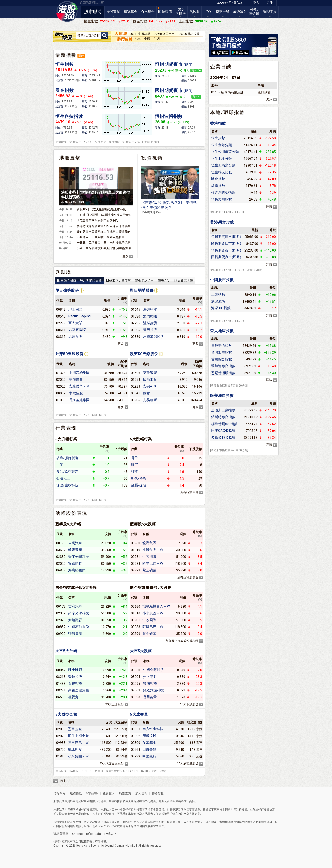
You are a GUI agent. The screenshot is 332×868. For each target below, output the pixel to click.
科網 (157, 39)
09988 (136, 564)
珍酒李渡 (150, 380)
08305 (136, 330)
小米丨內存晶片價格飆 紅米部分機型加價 (104, 248)
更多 (125, 256)
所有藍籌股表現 (188, 577)
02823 (136, 387)
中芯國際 (149, 557)
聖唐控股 (150, 330)
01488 (61, 684)
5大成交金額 (66, 714)
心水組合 (148, 12)
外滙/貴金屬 (254, 12)
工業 (60, 465)
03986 (136, 400)
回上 (63, 781)
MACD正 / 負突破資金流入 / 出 (130, 281)
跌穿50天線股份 (144, 354)
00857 (61, 627)
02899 (136, 570)
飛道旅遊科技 (154, 690)
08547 (61, 316)
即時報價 (165, 12)
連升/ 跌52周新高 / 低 (175, 281)
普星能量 (150, 697)
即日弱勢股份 (142, 290)
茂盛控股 (149, 736)
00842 (61, 309)
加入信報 (142, 793)
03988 (136, 756)
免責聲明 (109, 793)
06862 (61, 570)
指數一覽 (223, 12)
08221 (61, 690)
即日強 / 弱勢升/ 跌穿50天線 (80, 281)
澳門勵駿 (150, 316)
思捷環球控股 (154, 337)
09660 (136, 607)
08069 (136, 690)
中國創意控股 (154, 670)
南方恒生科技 (153, 729)
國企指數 (65, 90)
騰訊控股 (75, 749)
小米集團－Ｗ (153, 550)
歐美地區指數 (222, 396)
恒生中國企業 (78, 736)
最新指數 (66, 55)
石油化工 (63, 478)
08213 (61, 677)
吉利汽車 (75, 543)
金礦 (147, 39)
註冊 (270, 3)
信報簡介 (59, 793)
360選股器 (181, 12)
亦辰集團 (75, 337)
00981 (136, 557)
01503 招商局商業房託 (227, 92)
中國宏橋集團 (79, 373)
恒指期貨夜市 (174, 64)
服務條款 (76, 793)
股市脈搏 (93, 12)
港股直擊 (113, 12)
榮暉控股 (75, 677)
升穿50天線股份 (69, 354)
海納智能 (150, 309)
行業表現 (66, 428)
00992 (61, 634)
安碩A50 (149, 386)
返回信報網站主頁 (92, 3)
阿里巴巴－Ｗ (153, 563)
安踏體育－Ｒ (79, 386)
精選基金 (130, 12)
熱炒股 (194, 12)
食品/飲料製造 (67, 472)
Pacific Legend (80, 316)
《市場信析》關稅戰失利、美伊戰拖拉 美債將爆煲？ (169, 207)
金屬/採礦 (139, 485)
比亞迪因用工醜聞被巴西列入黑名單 (101, 237)
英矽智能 (150, 373)
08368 (136, 670)
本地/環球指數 (227, 112)
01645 (136, 309)
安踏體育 (76, 380)
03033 (136, 729)
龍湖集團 (149, 543)
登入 (256, 3)
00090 (136, 697)
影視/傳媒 (139, 478)
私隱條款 (92, 793)
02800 (61, 729)
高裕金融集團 (79, 690)
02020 (61, 380)
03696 (136, 373)
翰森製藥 (75, 550)
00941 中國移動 (140, 34)
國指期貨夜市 (174, 90)
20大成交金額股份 (111, 763)
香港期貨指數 (222, 222)
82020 (61, 387)
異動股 (63, 272)
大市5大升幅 (66, 651)
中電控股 (76, 393)
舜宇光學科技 (79, 557)
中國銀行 (149, 756)
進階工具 (270, 12)
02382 (61, 557)
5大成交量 (139, 714)
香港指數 (218, 123)
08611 (61, 330)
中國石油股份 (79, 627)
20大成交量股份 (188, 763)
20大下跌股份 (189, 704)
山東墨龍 (149, 749)
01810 (136, 550)
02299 (61, 323)
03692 (61, 550)
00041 (136, 393)
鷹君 (146, 393)
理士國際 (75, 309)
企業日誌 (221, 67)
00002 (61, 393)
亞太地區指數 (222, 331)
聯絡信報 (157, 793)
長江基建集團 (79, 400)
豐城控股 (150, 323)
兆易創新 (150, 400)
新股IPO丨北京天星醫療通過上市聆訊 (101, 209)
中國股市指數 (222, 280)
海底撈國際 (77, 570)
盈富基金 (75, 729)
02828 (61, 736)
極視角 (73, 697)
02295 (136, 323)
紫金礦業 (149, 570)
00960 (136, 543)
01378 (61, 373)
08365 (61, 337)
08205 (136, 677)
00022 (136, 736)
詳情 (269, 206)
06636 (61, 697)
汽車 (138, 39)
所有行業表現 (189, 492)
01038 (61, 400)
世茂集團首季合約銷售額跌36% (97, 221)
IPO (208, 12)
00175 (61, 543)
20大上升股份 (114, 704)
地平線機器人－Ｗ (156, 606)
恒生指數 (65, 64)
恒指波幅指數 (169, 116)
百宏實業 (75, 323)
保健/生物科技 (67, 485)
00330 (136, 337)
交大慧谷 (150, 677)
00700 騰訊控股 (189, 34)
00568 (136, 750)
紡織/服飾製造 (67, 458)
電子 (134, 458)
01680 (136, 316)
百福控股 (75, 683)
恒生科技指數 (69, 116)
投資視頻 (152, 158)
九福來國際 (77, 330)
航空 (134, 465)
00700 (61, 750)
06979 (136, 380)
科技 (134, 472)
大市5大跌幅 (141, 651)
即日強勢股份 (67, 290)
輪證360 (239, 12)
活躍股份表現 (71, 513)
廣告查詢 (125, 793)
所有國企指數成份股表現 (182, 641)
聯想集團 (75, 634)
